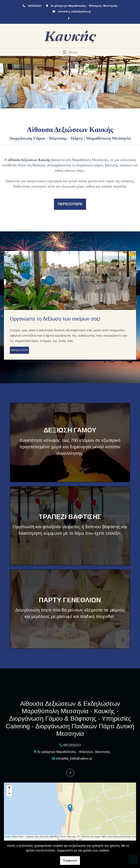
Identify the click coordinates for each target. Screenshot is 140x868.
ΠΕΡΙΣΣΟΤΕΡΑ (19, 350)
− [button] (9, 794)
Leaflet (7, 837)
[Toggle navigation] (70, 52)
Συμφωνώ (70, 860)
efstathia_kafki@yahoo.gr (75, 11)
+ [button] (9, 788)
